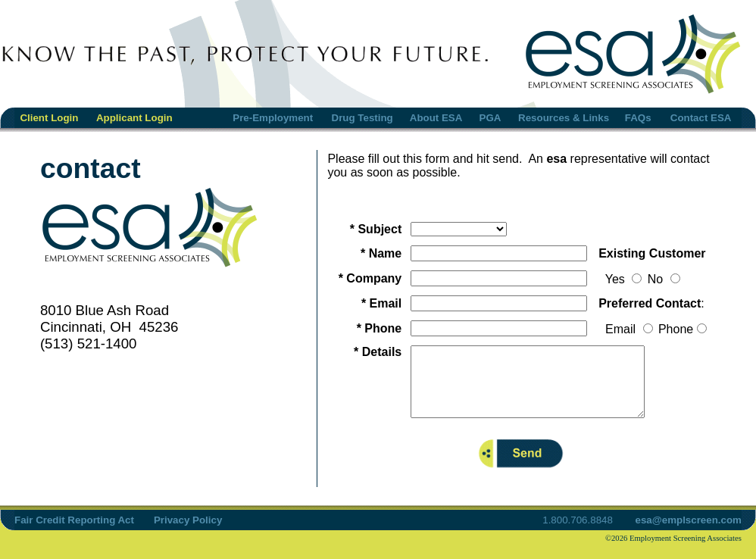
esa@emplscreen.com (688, 534)
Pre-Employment (273, 118)
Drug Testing (362, 118)
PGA (490, 118)
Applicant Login (134, 118)
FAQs (638, 118)
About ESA (436, 118)
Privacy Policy (188, 534)
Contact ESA (701, 118)
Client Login (49, 118)
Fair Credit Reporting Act (74, 534)
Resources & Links (564, 118)
